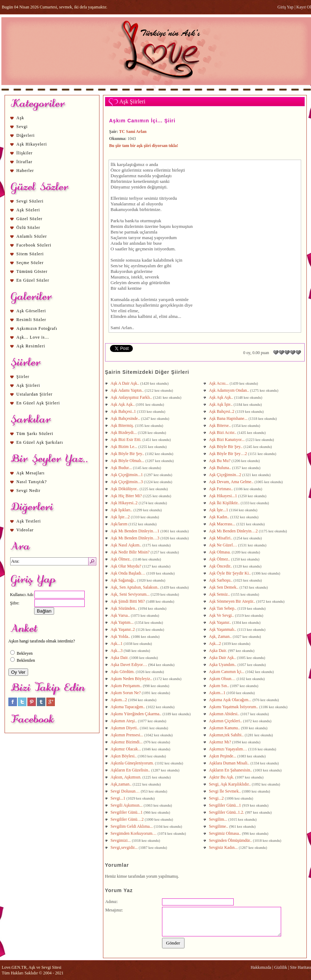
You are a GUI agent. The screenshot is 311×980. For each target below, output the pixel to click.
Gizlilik (281, 967)
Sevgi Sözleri (30, 201)
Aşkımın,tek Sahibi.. (227, 735)
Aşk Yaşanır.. (221, 622)
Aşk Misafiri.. (221, 538)
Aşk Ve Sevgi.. (222, 615)
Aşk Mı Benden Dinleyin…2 (234, 531)
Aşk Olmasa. (221, 552)
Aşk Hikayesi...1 (224, 496)
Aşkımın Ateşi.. (124, 721)
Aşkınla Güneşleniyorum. (133, 763)
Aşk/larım (120, 524)
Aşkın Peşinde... (223, 756)
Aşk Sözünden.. (125, 608)
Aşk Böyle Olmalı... (128, 461)
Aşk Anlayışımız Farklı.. (132, 397)
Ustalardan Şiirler (35, 394)
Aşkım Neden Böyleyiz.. (132, 679)
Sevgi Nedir (29, 491)
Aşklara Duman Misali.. (230, 763)
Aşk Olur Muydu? (127, 566)
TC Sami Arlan (133, 132)
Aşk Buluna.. (221, 468)
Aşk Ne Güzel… (224, 545)
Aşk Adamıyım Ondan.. (230, 390)
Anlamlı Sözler (32, 236)
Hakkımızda (261, 967)
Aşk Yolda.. (121, 636)
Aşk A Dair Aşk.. (126, 383)
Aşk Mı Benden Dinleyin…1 (136, 531)
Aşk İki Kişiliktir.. (225, 503)
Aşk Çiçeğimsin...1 (127, 475)
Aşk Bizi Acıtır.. (223, 433)
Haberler (25, 171)
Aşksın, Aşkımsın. (127, 777)
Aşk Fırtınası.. (222, 489)
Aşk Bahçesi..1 (124, 411)
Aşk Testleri (29, 521)
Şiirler (23, 377)
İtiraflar (25, 162)
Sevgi (22, 127)
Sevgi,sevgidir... (125, 847)
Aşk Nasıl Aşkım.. (127, 545)
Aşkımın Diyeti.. (125, 728)
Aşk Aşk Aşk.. (222, 397)
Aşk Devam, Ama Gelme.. (232, 482)
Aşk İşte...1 (219, 510)
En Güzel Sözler (33, 280)
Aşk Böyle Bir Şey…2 (229, 454)
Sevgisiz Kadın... (224, 847)
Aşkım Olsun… (223, 679)
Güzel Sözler (30, 219)
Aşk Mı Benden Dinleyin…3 (136, 538)
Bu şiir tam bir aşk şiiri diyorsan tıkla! (144, 146)
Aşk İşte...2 (121, 517)
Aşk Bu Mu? (220, 461)
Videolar (25, 530)
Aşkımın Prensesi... (128, 735)
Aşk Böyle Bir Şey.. (226, 447)
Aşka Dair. (219, 651)
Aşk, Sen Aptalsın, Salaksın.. (136, 587)
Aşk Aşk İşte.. (221, 404)
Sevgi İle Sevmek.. (226, 791)
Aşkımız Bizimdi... (127, 742)
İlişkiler (25, 153)
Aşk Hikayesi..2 (125, 503)
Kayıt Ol (304, 7)
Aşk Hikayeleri (32, 144)
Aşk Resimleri (31, 346)
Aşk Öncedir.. (221, 566)
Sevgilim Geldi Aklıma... (132, 826)
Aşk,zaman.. (122, 784)
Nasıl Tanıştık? (32, 482)
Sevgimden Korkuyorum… (134, 833)
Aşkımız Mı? (221, 742)
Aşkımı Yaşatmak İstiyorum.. (234, 707)
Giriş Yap (286, 7)
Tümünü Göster (32, 271)
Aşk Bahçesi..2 (222, 411)
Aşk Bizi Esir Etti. (127, 440)
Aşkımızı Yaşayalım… (229, 749)
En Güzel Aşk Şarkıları (40, 442)
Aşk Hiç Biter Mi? (127, 496)
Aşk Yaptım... (123, 622)
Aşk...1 (117, 643)
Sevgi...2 (217, 798)
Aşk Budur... (122, 468)
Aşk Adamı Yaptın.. (128, 390)
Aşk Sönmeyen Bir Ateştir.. (233, 601)
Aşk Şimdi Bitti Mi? (128, 601)
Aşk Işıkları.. (122, 510)
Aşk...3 (117, 651)
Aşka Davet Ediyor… (129, 665)
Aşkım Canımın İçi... (227, 672)
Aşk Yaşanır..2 (123, 629)
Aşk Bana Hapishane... (229, 418)
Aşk (20, 118)
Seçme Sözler (30, 263)
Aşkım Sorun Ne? (126, 693)
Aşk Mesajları (31, 473)
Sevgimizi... (121, 840)
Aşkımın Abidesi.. (225, 714)
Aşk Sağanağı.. (124, 580)
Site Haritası (300, 967)
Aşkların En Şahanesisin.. (231, 770)
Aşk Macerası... (223, 524)
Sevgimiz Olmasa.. (226, 833)
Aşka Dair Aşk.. (223, 658)
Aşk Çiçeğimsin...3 (127, 482)
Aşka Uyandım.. (223, 665)
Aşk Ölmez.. (122, 559)
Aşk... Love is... (33, 337)
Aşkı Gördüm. (123, 672)
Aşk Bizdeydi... (124, 433)
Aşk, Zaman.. (221, 636)
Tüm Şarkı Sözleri (35, 434)
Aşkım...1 (218, 693)
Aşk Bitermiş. (123, 425)
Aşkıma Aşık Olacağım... (231, 700)
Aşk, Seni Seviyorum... (131, 594)
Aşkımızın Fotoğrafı (37, 328)
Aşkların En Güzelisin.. (131, 770)
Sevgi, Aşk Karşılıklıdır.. (231, 784)
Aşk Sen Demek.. (224, 587)
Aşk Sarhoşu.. (221, 580)
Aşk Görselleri (31, 311)
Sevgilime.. (219, 826)
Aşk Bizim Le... (125, 447)
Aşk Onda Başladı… (129, 573)
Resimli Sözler (31, 320)
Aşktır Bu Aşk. (222, 777)
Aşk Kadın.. (220, 517)
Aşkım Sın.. (220, 686)
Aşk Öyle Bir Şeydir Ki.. (231, 573)
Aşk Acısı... (219, 383)
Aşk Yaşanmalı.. (223, 629)
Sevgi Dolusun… (126, 791)
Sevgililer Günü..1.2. (227, 812)
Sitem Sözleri (30, 254)
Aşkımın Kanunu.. (225, 728)
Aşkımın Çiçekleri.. (226, 721)
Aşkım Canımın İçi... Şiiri (142, 121)
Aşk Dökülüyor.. (125, 489)
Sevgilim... (219, 819)
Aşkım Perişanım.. (127, 686)
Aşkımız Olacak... (127, 749)
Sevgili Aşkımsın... (127, 805)
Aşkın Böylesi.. (124, 756)
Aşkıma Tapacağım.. (129, 707)
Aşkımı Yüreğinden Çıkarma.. (137, 714)
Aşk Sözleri (28, 210)
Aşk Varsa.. (121, 615)
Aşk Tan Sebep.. (223, 608)
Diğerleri (26, 135)
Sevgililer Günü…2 (128, 819)
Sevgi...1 (119, 798)
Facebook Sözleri (34, 245)
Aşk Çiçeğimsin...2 (226, 475)
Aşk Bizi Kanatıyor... (228, 440)
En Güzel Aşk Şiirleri (38, 403)
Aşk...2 (216, 643)
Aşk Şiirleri (28, 385)
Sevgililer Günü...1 (226, 805)
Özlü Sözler (28, 228)
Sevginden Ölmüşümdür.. (231, 840)
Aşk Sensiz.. (220, 594)
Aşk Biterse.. (221, 425)
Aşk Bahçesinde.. (126, 418)
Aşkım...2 (119, 700)
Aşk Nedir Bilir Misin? (131, 552)
